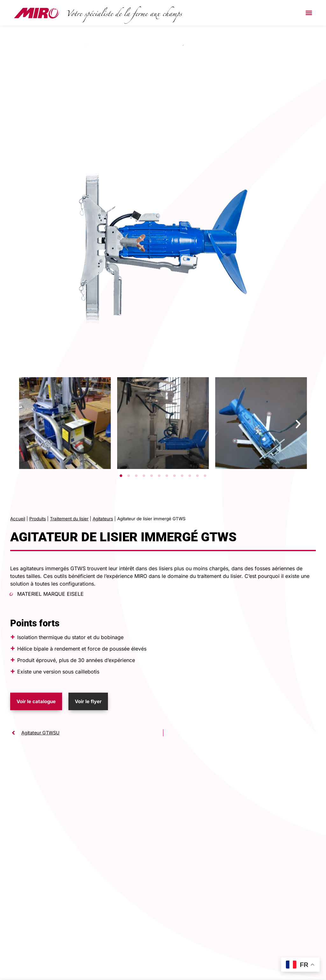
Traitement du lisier (69, 519)
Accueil (18, 519)
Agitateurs (103, 519)
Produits (38, 519)
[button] (309, 13)
